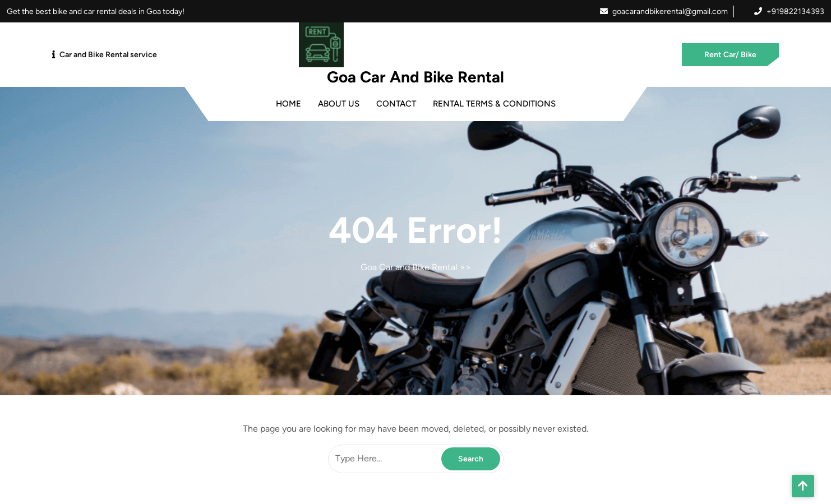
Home (288, 104)
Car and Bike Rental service (108, 55)
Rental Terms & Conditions (494, 104)
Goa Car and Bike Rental (415, 77)
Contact (396, 104)
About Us (339, 104)
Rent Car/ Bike (730, 55)
